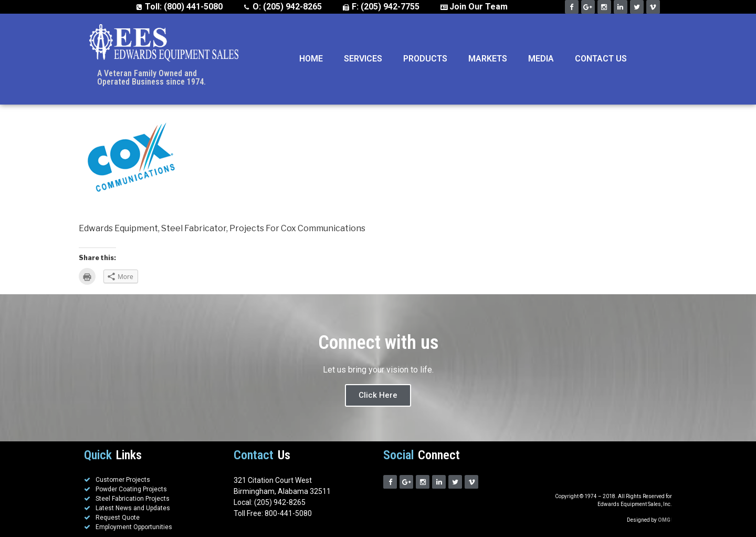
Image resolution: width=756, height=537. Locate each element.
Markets (488, 59)
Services (363, 59)
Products (425, 59)
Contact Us (601, 59)
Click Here (378, 395)
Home (311, 59)
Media (541, 59)
